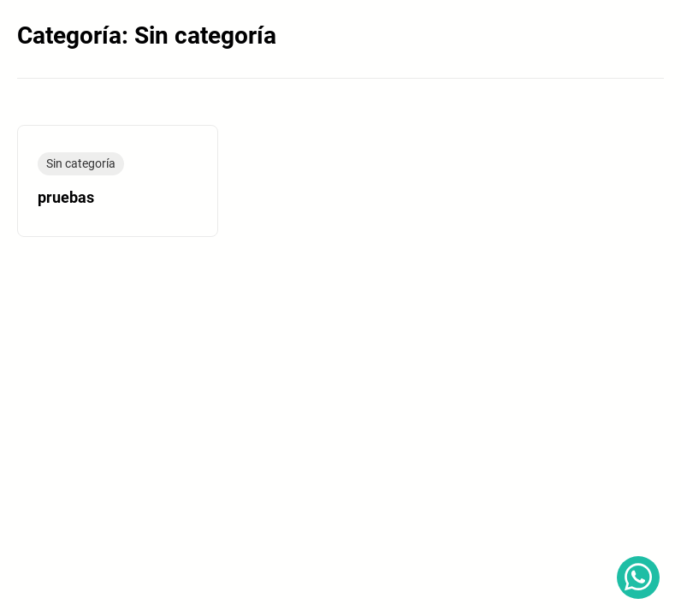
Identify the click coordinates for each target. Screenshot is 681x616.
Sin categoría (81, 163)
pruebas (66, 198)
